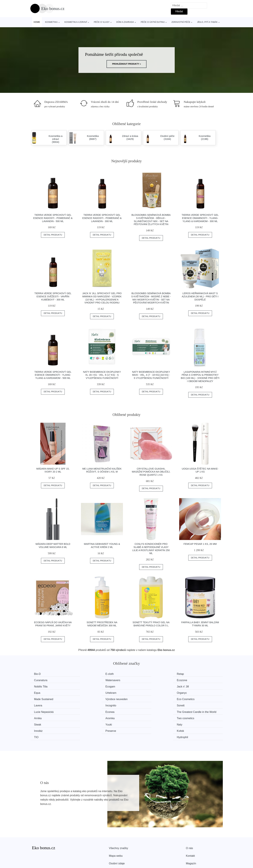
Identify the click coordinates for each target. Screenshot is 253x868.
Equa (87, 686)
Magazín (191, 844)
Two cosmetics (191, 705)
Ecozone (89, 680)
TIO (135, 718)
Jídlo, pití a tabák (207, 22)
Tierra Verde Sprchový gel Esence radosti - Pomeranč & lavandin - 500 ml (53, 218)
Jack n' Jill (40, 686)
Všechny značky (119, 828)
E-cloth (88, 674)
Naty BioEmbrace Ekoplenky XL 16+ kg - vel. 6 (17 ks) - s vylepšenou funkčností (102, 375)
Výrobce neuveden (95, 693)
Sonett (88, 699)
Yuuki (87, 711)
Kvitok (87, 718)
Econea (187, 699)
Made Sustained (44, 693)
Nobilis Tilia (140, 680)
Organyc (188, 686)
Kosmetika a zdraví (76, 22)
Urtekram (139, 686)
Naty (136, 711)
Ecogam (188, 680)
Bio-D (38, 674)
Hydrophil (188, 718)
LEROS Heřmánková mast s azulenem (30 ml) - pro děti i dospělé (200, 296)
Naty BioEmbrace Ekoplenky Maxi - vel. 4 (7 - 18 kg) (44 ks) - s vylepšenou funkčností (151, 375)
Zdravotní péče (181, 22)
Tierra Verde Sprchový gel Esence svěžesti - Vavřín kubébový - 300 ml (53, 296)
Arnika (88, 705)
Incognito (40, 699)
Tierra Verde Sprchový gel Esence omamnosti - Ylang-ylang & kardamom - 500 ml (53, 375)
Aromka (138, 705)
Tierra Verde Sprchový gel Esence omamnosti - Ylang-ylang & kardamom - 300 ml (200, 218)
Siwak (38, 711)
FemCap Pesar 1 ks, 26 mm (200, 544)
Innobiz (187, 711)
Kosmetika (51, 22)
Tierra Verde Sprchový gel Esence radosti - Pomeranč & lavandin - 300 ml (102, 218)
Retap (137, 674)
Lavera (187, 693)
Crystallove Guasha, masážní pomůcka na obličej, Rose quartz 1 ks (151, 472)
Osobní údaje (117, 844)
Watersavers (42, 680)
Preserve (40, 718)
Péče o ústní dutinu (153, 22)
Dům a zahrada (125, 22)
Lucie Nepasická (143, 699)
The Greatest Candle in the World (54, 705)
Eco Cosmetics (142, 693)
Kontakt (190, 836)
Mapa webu (116, 836)
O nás (190, 828)
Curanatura (189, 674)
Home (37, 22)
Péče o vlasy (102, 22)
